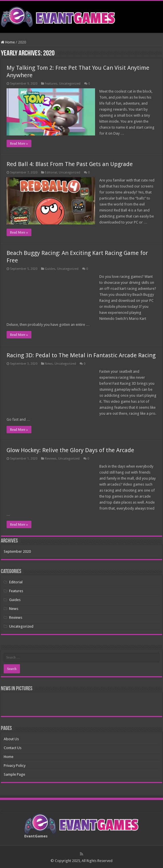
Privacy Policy (15, 766)
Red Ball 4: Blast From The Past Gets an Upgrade (70, 164)
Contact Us (13, 748)
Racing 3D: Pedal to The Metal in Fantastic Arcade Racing (81, 355)
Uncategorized (70, 84)
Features (51, 84)
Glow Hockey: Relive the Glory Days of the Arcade (70, 450)
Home (8, 42)
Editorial (51, 172)
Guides (50, 269)
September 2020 (17, 551)
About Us (11, 739)
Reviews (51, 459)
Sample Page (14, 774)
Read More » (19, 143)
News (49, 364)
